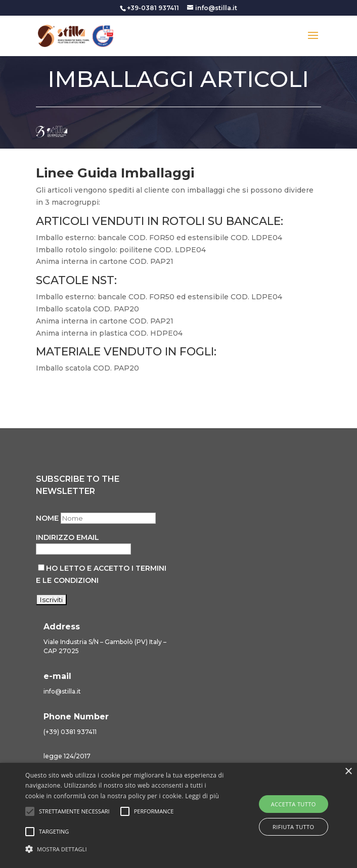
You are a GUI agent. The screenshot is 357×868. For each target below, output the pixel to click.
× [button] (348, 772)
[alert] (178, 815)
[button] (125, 849)
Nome (47, 518)
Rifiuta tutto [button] (293, 827)
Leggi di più (202, 796)
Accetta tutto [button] (294, 804)
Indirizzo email (68, 537)
